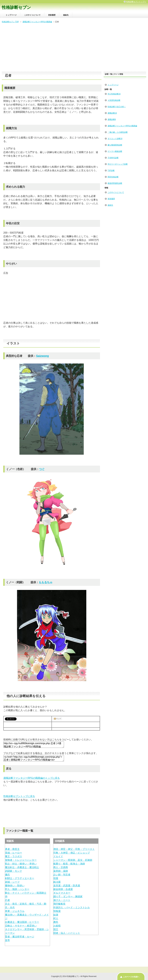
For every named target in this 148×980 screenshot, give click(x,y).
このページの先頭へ (131, 977)
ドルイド (58, 856)
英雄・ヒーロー (14, 853)
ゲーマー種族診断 (115, 151)
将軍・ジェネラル (15, 911)
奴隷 (56, 915)
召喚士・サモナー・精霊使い (21, 926)
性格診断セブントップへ (136, 2)
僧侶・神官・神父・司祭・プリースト (74, 849)
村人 (56, 918)
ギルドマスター (62, 893)
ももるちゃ (46, 582)
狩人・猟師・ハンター (17, 889)
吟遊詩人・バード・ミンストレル (72, 907)
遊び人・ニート (62, 900)
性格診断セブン (16, 7)
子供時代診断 (113, 158)
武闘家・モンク (14, 871)
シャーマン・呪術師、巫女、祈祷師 (73, 860)
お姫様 (57, 926)
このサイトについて (32, 15)
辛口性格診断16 (114, 94)
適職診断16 (112, 113)
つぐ (42, 469)
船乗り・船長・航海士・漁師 (69, 864)
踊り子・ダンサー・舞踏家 (68, 896)
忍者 (7, 900)
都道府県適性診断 (115, 183)
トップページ (11, 15)
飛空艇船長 (59, 904)
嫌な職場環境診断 (115, 145)
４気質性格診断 (114, 100)
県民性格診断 (113, 177)
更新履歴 (52, 15)
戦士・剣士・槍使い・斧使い (21, 864)
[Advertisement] (74, 48)
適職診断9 (112, 119)
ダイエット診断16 (115, 139)
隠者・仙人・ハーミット (67, 933)
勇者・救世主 (12, 849)
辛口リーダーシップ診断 (118, 164)
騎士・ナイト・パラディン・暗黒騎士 (26, 893)
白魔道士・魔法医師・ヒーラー (22, 922)
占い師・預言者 (62, 875)
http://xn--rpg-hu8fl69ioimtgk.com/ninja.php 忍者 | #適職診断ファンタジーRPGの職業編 (34, 745)
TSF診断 (111, 171)
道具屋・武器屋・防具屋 (67, 886)
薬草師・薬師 (61, 871)
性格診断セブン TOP (10, 22)
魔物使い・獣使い (15, 886)
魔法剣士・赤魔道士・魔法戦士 (22, 867)
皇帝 (7, 940)
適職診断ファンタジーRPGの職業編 (37, 22)
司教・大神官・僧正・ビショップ (72, 853)
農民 (56, 922)
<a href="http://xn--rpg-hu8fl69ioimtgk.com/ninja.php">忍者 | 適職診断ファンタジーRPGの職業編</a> (34, 758)
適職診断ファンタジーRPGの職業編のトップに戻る (32, 778)
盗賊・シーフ (12, 882)
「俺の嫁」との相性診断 (118, 132)
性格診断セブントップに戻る (19, 796)
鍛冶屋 (57, 882)
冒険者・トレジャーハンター (21, 860)
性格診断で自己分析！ (117, 107)
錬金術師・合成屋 (63, 889)
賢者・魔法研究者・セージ (20, 937)
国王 (56, 929)
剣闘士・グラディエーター (20, 878)
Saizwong (42, 356)
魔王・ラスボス (14, 856)
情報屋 (57, 911)
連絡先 (66, 15)
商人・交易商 (61, 867)
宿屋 (56, 878)
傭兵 (7, 875)
